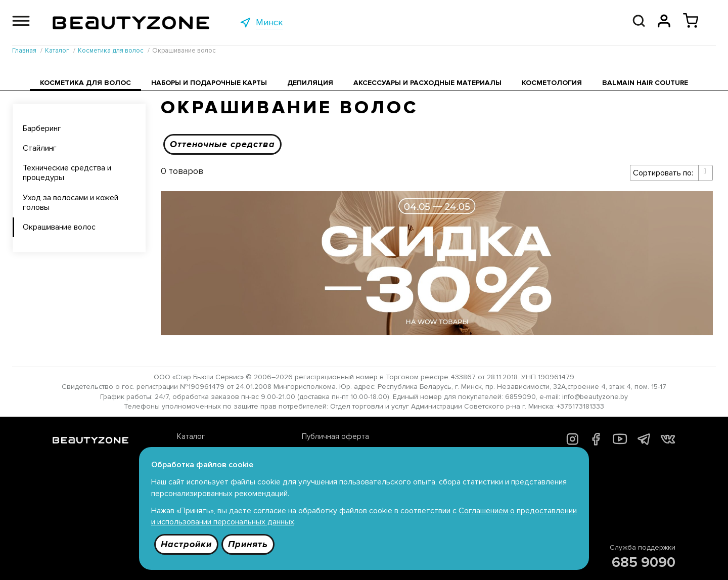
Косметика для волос (85, 83)
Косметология (552, 83)
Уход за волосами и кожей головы (71, 203)
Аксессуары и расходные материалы (427, 83)
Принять (248, 544)
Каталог (191, 436)
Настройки (186, 544)
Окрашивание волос (59, 227)
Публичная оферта (335, 436)
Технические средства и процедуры (67, 173)
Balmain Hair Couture (645, 83)
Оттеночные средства (222, 144)
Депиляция (310, 83)
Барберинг (42, 128)
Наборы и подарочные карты (209, 83)
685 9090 (644, 562)
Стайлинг (40, 148)
